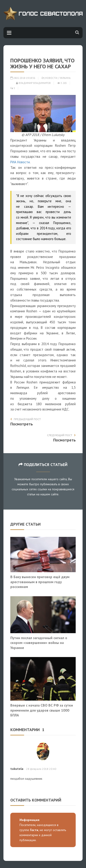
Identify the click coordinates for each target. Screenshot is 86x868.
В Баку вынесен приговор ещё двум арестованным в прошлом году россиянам (40, 582)
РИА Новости (20, 162)
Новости (51, 78)
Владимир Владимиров (33, 83)
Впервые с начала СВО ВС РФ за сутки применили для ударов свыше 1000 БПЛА (42, 710)
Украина (65, 78)
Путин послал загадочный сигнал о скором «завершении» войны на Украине (39, 643)
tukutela (17, 769)
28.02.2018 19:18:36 (23, 78)
